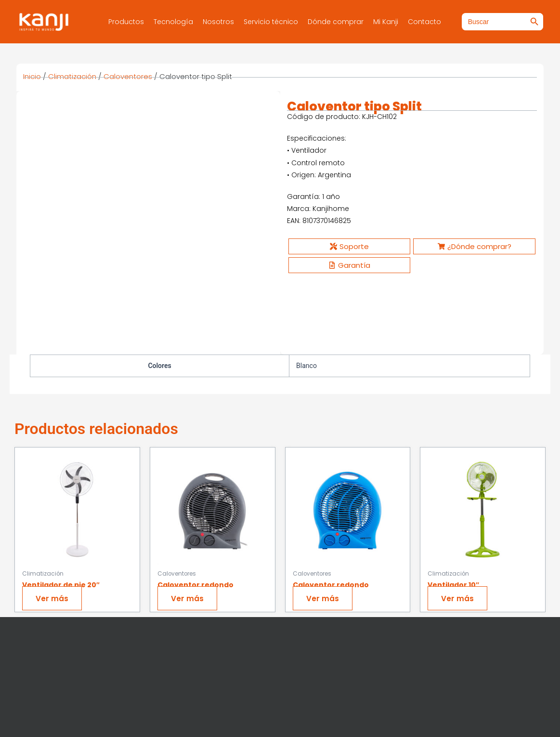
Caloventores (128, 76)
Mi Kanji (386, 22)
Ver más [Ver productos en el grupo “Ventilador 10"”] (459, 528)
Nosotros (218, 22)
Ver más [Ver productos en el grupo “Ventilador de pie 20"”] (53, 528)
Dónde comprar (336, 22)
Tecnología (173, 22)
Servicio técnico (271, 22)
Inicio (32, 76)
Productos (126, 22)
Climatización (72, 76)
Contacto (424, 22)
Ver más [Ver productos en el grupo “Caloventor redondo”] (189, 528)
